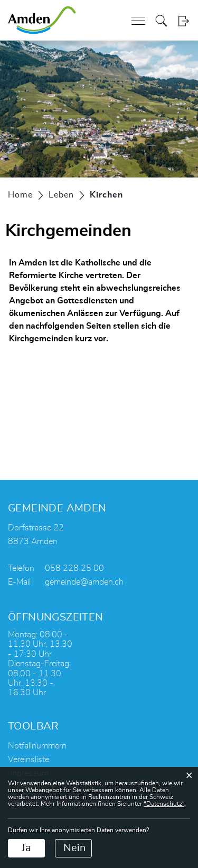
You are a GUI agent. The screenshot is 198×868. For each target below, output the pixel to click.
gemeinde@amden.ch (84, 582)
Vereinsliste (29, 759)
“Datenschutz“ (164, 804)
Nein (74, 848)
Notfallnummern (37, 746)
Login (183, 21)
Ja (26, 848)
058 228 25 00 (74, 568)
